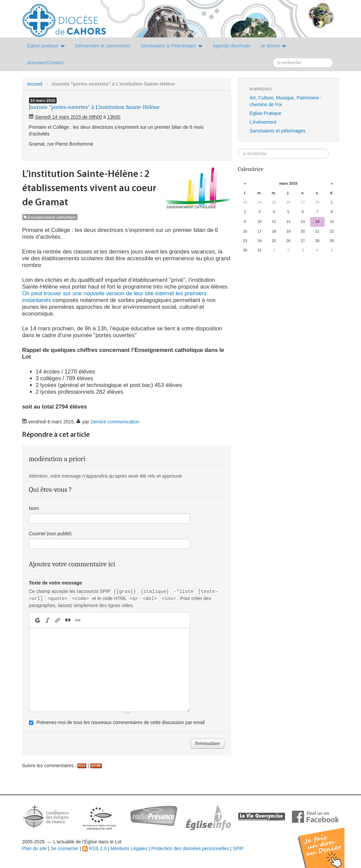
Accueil (35, 84)
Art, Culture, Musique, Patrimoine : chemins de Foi (286, 101)
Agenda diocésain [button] (231, 46)
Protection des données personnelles (190, 848)
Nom (34, 508)
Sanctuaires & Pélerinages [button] (171, 46)
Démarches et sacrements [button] (103, 46)
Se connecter (65, 848)
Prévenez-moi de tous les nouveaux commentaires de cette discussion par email (121, 722)
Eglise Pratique (266, 113)
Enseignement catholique (50, 217)
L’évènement (263, 122)
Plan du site (35, 848)
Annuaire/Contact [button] (46, 63)
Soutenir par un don (327, 843)
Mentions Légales (129, 848)
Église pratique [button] (46, 46)
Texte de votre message (56, 583)
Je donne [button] (274, 46)
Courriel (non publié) (50, 534)
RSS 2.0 (94, 848)
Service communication (115, 422)
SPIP (238, 848)
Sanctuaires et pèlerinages (278, 131)
